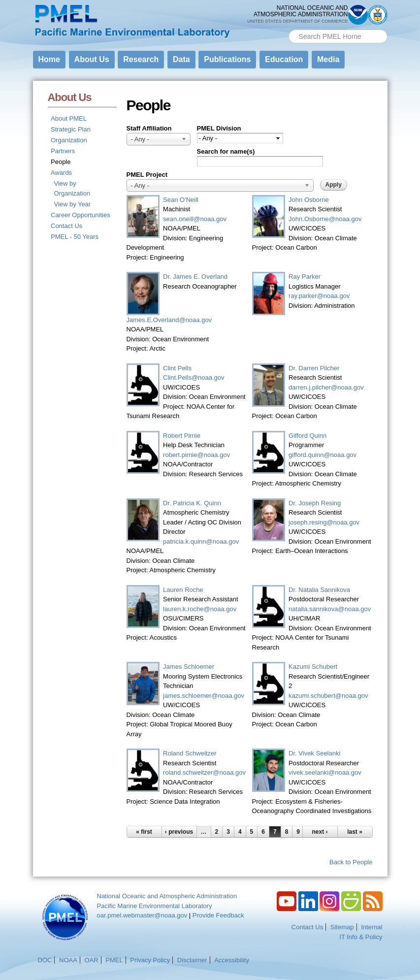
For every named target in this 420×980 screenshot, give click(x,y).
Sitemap (342, 927)
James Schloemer (189, 667)
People (61, 162)
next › (320, 832)
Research (141, 59)
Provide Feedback (218, 915)
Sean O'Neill (181, 200)
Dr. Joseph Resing (315, 503)
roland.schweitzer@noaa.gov (204, 772)
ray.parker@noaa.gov (319, 296)
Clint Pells (177, 368)
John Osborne (309, 200)
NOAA (68, 960)
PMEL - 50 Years (75, 237)
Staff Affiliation (149, 128)
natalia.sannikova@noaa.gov (330, 609)
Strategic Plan (71, 129)
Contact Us (66, 226)
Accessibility (232, 960)
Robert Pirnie (182, 436)
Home (49, 59)
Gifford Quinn (307, 436)
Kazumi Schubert (313, 667)
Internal (372, 927)
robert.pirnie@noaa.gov (196, 455)
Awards (61, 173)
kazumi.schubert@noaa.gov (328, 696)
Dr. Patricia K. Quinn (192, 503)
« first (144, 832)
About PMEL (69, 118)
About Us (92, 59)
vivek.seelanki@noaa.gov (325, 772)
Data (181, 59)
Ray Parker (305, 277)
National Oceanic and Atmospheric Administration (167, 896)
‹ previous (179, 832)
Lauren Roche (183, 590)
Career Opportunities (81, 215)
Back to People (351, 862)
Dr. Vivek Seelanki (314, 753)
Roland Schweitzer (190, 753)
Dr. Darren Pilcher (314, 368)
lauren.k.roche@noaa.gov (200, 609)
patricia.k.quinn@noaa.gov (201, 541)
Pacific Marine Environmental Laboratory (155, 906)
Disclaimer (192, 960)
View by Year (73, 204)
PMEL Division (219, 128)
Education (284, 59)
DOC (45, 960)
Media (328, 59)
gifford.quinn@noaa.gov (323, 455)
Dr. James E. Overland (195, 277)
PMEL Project (147, 175)
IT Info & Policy (361, 937)
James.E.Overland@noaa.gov (169, 320)
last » (355, 832)
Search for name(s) (226, 151)
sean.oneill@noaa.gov (195, 219)
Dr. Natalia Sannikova (319, 590)
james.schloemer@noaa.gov (204, 696)
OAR (91, 960)
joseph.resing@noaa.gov (324, 522)
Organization (69, 140)
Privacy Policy (150, 960)
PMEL (114, 960)
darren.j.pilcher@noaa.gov (326, 387)
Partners (63, 151)
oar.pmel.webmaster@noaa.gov (142, 915)
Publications (227, 59)
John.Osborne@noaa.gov (325, 219)
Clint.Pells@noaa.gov (194, 377)
